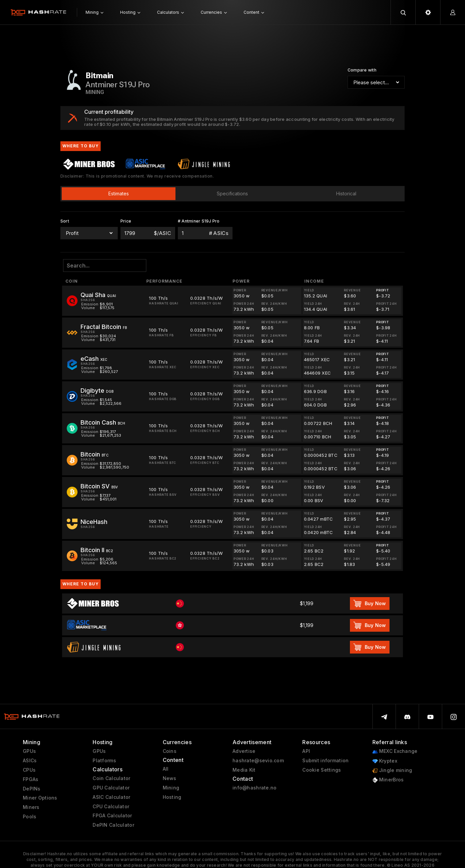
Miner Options (40, 798)
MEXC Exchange (395, 751)
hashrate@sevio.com (258, 761)
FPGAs (31, 779)
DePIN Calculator (113, 825)
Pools (30, 817)
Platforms (104, 761)
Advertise (244, 751)
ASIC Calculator (111, 797)
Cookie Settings (322, 770)
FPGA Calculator (112, 816)
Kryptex (385, 761)
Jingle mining (392, 770)
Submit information (325, 761)
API (306, 751)
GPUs (29, 751)
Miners (31, 807)
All (166, 769)
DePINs (32, 789)
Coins (170, 751)
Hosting (172, 797)
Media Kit (244, 770)
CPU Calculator (111, 807)
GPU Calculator (111, 788)
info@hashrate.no (254, 788)
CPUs (29, 770)
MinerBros (388, 780)
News (170, 778)
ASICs (30, 761)
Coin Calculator (111, 778)
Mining (171, 788)
